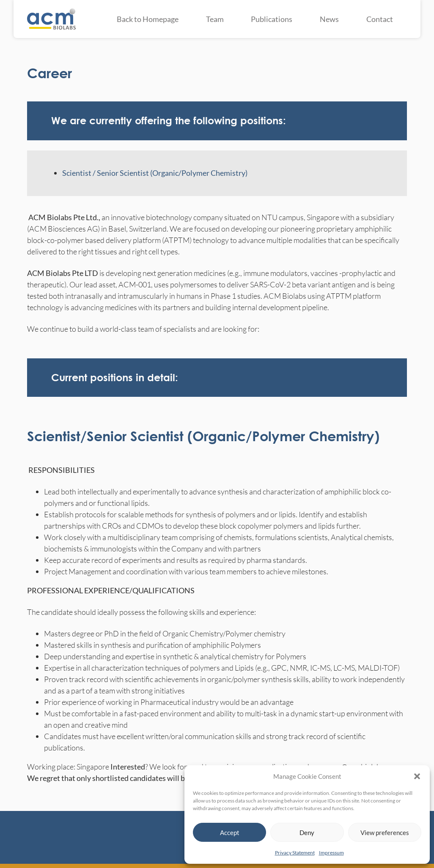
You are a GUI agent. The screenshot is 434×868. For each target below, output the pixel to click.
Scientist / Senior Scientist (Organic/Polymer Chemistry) (155, 173)
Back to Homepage (148, 19)
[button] (417, 776)
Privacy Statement (295, 853)
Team (215, 19)
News (329, 19)
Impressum (331, 853)
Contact (380, 19)
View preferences (385, 833)
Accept (230, 833)
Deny (307, 833)
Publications (272, 19)
